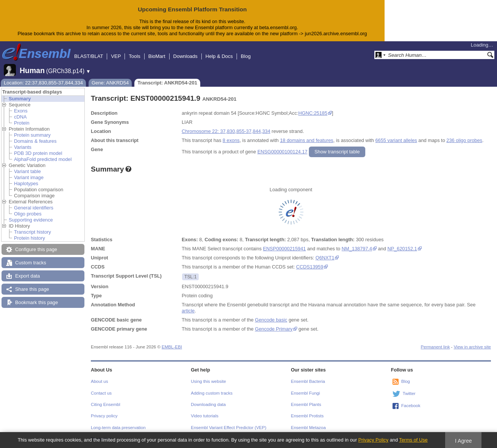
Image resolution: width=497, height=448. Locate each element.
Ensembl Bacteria (308, 381)
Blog (246, 56)
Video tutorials (205, 416)
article (188, 311)
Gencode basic (271, 320)
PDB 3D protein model (38, 153)
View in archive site (472, 347)
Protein (22, 123)
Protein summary (32, 135)
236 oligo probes (464, 140)
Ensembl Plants (306, 404)
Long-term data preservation (118, 428)
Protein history (30, 238)
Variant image (29, 177)
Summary (20, 99)
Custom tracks (31, 263)
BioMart (157, 56)
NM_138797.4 (357, 249)
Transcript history (33, 232)
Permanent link (435, 347)
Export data (27, 276)
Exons (21, 111)
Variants (23, 147)
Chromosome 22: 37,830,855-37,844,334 (226, 131)
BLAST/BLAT (89, 56)
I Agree (464, 441)
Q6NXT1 (325, 258)
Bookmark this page (37, 302)
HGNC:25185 (313, 113)
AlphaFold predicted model (43, 159)
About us (99, 381)
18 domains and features (307, 140)
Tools (134, 56)
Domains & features (35, 141)
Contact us (101, 393)
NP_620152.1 (402, 249)
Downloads (185, 56)
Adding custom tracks (212, 393)
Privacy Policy (373, 440)
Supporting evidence (31, 220)
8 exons (231, 140)
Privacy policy (104, 416)
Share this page (32, 289)
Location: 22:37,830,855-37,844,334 (43, 83)
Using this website (208, 381)
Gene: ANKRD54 (110, 83)
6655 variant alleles (396, 140)
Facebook (411, 406)
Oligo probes (28, 214)
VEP (116, 56)
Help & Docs (219, 56)
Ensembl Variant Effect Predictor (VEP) (228, 428)
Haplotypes (26, 183)
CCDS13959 (310, 267)
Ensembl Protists (307, 416)
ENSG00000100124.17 (282, 152)
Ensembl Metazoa (308, 428)
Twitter (409, 393)
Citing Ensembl (105, 404)
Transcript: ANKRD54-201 (167, 83)
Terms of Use (413, 440)
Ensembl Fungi (306, 393)
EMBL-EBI (172, 347)
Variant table (27, 171)
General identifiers (34, 208)
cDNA (20, 117)
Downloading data (208, 404)
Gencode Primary (274, 329)
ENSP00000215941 (284, 249)
